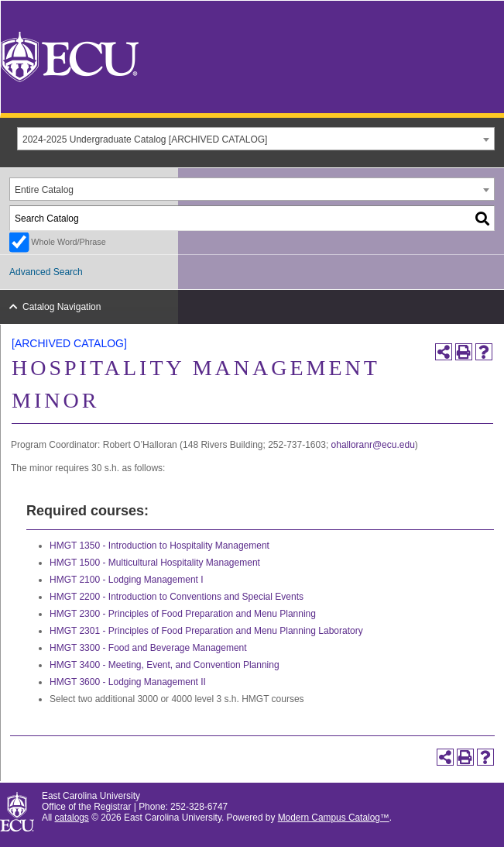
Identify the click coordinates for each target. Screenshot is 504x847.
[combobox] (256, 139)
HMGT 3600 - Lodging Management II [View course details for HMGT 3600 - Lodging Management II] (128, 682)
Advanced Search (46, 272)
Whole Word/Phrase (68, 242)
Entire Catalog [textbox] (44, 190)
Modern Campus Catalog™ (334, 818)
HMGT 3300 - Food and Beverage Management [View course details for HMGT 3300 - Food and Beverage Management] (148, 648)
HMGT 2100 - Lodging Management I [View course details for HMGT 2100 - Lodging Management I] (127, 580)
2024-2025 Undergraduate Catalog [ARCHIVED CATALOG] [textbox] (145, 139)
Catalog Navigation (62, 307)
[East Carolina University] (70, 56)
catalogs (72, 818)
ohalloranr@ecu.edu (373, 445)
